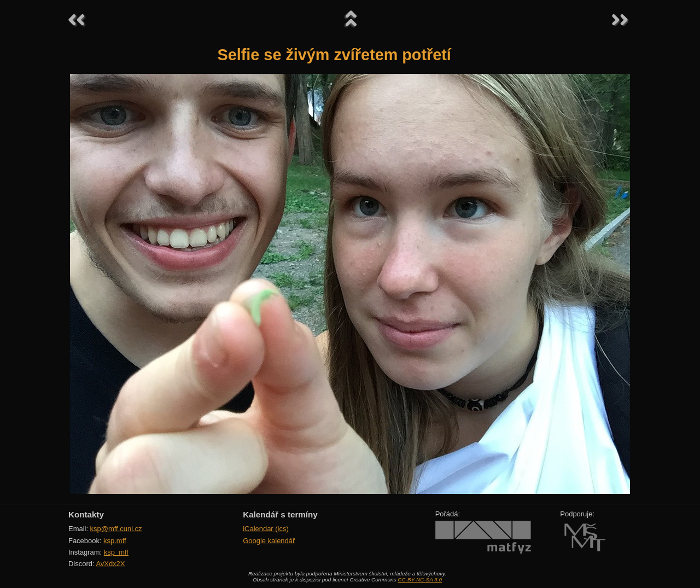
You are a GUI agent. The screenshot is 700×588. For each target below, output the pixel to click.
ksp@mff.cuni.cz (116, 529)
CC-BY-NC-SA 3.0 (420, 580)
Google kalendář (269, 541)
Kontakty (86, 514)
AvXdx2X (110, 564)
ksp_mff (116, 552)
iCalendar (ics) (266, 529)
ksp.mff (115, 541)
